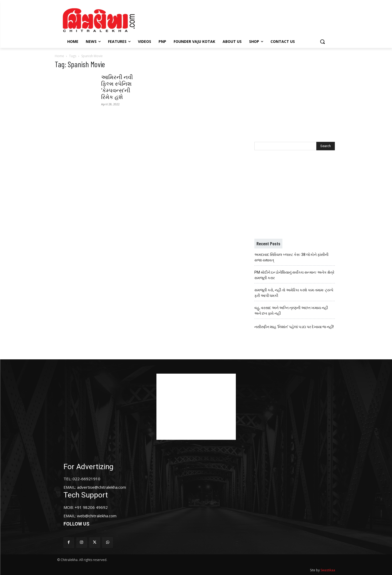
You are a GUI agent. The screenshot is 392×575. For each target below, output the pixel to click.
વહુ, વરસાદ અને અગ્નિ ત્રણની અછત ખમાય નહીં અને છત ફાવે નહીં (291, 311)
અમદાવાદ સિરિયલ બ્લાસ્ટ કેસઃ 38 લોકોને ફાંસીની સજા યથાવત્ (291, 257)
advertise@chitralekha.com (102, 487)
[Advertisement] (241, 19)
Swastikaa (328, 570)
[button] (322, 42)
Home (59, 56)
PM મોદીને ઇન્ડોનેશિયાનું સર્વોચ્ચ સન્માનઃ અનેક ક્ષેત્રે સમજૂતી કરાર (294, 275)
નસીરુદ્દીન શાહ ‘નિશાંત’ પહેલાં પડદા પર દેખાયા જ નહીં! (294, 327)
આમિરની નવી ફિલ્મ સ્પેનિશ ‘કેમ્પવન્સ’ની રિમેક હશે (117, 87)
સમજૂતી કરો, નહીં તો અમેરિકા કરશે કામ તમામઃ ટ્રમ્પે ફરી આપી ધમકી (294, 293)
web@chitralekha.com (97, 516)
